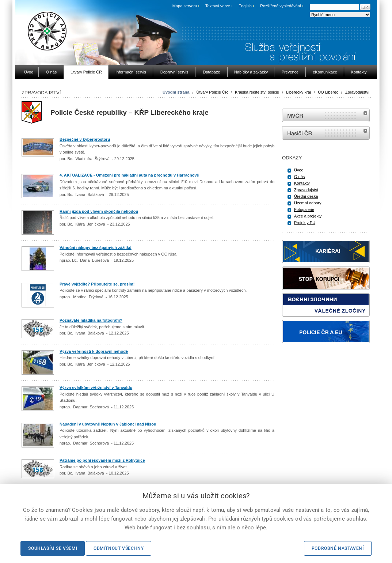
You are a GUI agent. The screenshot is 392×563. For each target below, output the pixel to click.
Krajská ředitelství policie (257, 92)
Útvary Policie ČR (212, 92)
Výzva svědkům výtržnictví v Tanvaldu (96, 388)
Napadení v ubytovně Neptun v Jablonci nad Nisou (108, 424)
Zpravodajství (357, 92)
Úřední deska (306, 196)
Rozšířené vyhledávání (281, 6)
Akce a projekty (308, 216)
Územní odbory (308, 203)
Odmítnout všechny (119, 548)
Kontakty (302, 183)
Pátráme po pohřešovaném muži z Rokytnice (102, 460)
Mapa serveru (185, 6)
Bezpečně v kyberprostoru (85, 139)
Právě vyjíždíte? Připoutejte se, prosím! (97, 284)
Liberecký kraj (298, 92)
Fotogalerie (304, 209)
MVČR (326, 115)
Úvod (299, 170)
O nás (299, 177)
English (245, 6)
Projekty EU (305, 223)
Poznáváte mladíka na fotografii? (91, 320)
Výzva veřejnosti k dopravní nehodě (94, 351)
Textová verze (218, 6)
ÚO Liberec (328, 92)
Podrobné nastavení (338, 548)
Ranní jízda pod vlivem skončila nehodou (99, 211)
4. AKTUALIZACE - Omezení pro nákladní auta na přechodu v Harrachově (129, 175)
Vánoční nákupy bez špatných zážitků (96, 248)
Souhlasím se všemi (53, 548)
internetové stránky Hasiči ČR (326, 133)
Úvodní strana (176, 92)
